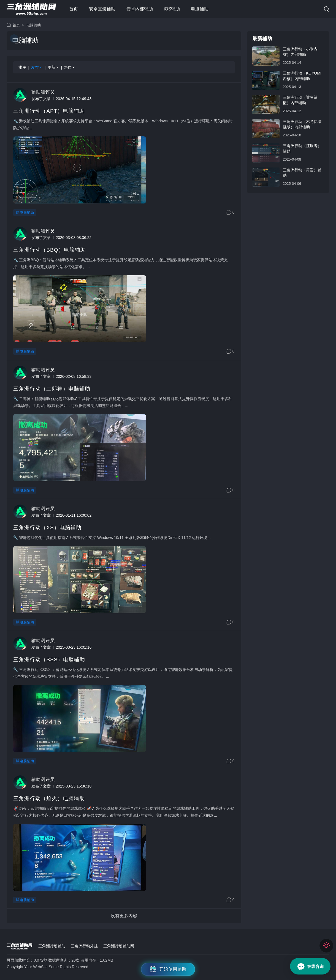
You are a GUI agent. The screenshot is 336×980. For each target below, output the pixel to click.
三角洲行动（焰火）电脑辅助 (49, 798)
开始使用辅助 (168, 969)
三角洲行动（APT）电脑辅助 (49, 111)
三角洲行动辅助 (52, 946)
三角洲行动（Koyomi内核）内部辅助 (302, 76)
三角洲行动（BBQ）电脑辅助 (49, 250)
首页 (74, 9)
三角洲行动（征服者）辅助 (302, 148)
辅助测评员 (43, 92)
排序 (22, 67)
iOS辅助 (172, 9)
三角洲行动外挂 (84, 946)
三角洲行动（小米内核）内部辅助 (300, 52)
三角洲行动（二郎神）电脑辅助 (52, 389)
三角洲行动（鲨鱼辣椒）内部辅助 (300, 100)
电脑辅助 (200, 9)
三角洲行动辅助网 (119, 946)
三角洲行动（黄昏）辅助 (302, 173)
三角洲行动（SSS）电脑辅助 (49, 660)
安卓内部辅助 (140, 9)
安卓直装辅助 (102, 9)
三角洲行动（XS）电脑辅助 (47, 528)
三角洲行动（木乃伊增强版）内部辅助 (302, 124)
